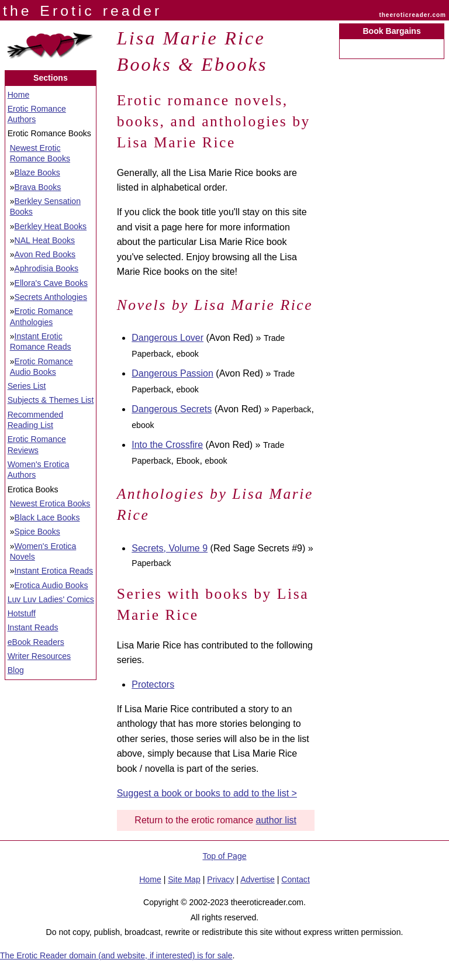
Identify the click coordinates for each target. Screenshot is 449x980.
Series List (27, 386)
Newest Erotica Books (50, 503)
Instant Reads (33, 627)
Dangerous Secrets (172, 409)
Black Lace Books (47, 517)
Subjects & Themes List (51, 400)
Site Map (184, 879)
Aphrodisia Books (47, 268)
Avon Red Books (45, 254)
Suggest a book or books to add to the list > (207, 793)
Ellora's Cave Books (51, 283)
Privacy (220, 879)
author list (276, 820)
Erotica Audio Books (51, 585)
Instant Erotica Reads (54, 571)
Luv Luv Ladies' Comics (51, 599)
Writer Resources (39, 656)
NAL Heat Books (45, 240)
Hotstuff (22, 613)
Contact (296, 879)
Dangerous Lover (167, 338)
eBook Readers (36, 642)
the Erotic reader (82, 11)
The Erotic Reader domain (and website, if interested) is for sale (116, 955)
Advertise (258, 879)
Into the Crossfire (167, 445)
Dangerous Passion (172, 373)
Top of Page (224, 856)
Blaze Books (37, 172)
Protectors (153, 684)
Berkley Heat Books (51, 226)
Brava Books (38, 187)
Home (19, 95)
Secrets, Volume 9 (170, 548)
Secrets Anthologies (51, 297)
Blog (16, 670)
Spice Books (37, 532)
